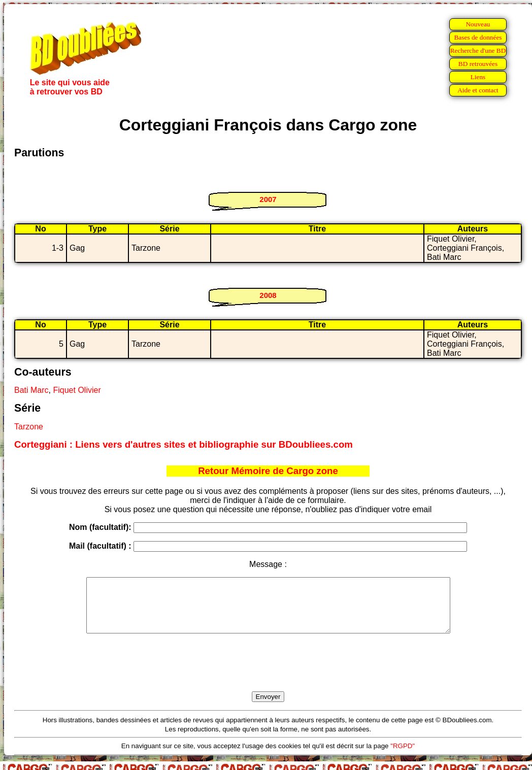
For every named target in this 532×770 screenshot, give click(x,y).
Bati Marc (31, 390)
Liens (478, 77)
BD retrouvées (478, 64)
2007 (268, 199)
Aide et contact (478, 90)
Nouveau (478, 24)
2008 (268, 295)
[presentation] (268, 674)
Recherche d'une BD (478, 51)
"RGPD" (403, 757)
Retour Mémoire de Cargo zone (268, 471)
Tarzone (29, 427)
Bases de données (478, 37)
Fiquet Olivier (77, 390)
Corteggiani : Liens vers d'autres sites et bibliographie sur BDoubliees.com (184, 444)
